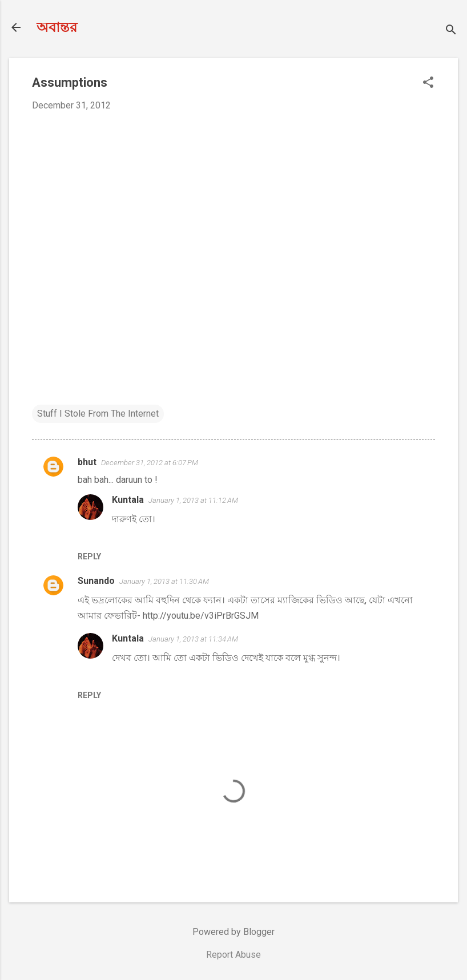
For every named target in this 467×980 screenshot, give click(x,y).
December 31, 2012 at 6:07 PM (150, 463)
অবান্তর (57, 27)
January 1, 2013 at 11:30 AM (164, 581)
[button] (428, 83)
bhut (87, 462)
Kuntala (128, 500)
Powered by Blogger (234, 932)
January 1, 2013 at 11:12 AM (193, 500)
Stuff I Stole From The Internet (98, 414)
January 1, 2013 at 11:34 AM (193, 639)
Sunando (96, 581)
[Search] (451, 31)
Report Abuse (234, 955)
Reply (89, 556)
